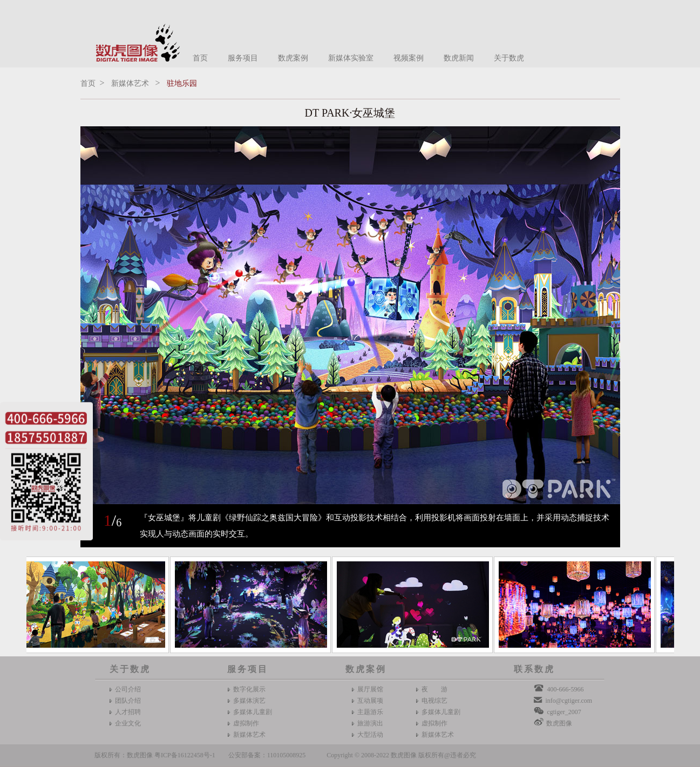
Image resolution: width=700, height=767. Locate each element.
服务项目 (243, 58)
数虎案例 (293, 58)
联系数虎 (534, 669)
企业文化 (128, 723)
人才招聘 (128, 712)
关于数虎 (509, 58)
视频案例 (409, 58)
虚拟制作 (246, 723)
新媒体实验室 (351, 58)
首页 (200, 58)
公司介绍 (128, 689)
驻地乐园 (182, 83)
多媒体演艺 (249, 701)
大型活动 (370, 735)
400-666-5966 (565, 689)
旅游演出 (370, 723)
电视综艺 (434, 701)
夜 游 (434, 689)
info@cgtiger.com (569, 701)
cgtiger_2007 (564, 712)
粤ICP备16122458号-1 (185, 755)
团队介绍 (128, 701)
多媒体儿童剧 (253, 712)
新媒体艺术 (130, 83)
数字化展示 (249, 689)
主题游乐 (370, 712)
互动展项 (370, 701)
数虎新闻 (459, 58)
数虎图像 (559, 723)
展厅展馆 (370, 689)
